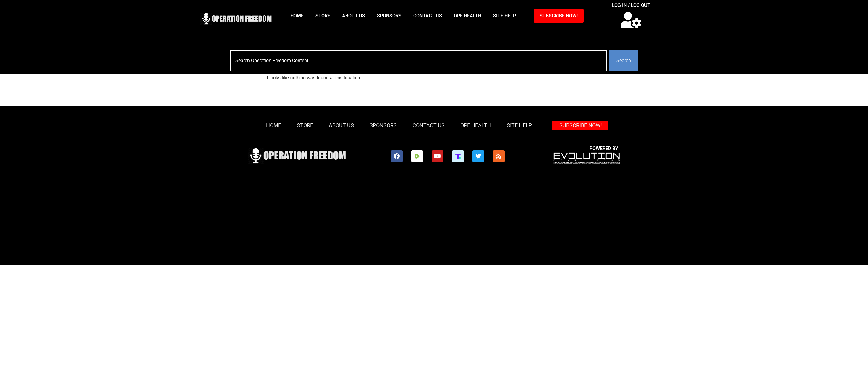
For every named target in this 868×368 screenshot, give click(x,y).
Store (323, 16)
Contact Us (428, 16)
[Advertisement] (434, 221)
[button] (631, 20)
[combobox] (418, 61)
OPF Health (468, 16)
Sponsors (389, 16)
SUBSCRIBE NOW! (559, 16)
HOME (297, 16)
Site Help (505, 16)
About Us (354, 16)
